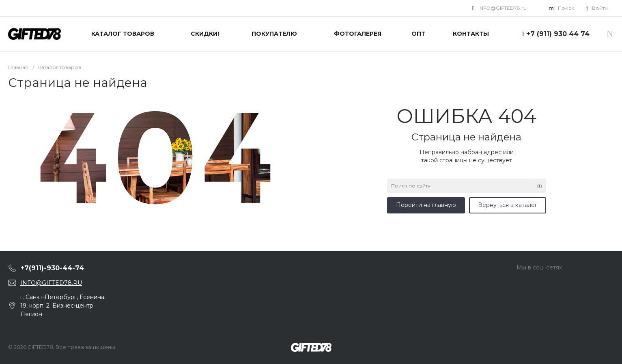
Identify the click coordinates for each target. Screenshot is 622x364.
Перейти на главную (426, 205)
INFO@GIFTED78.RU (51, 283)
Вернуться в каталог (508, 205)
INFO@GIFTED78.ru (503, 8)
